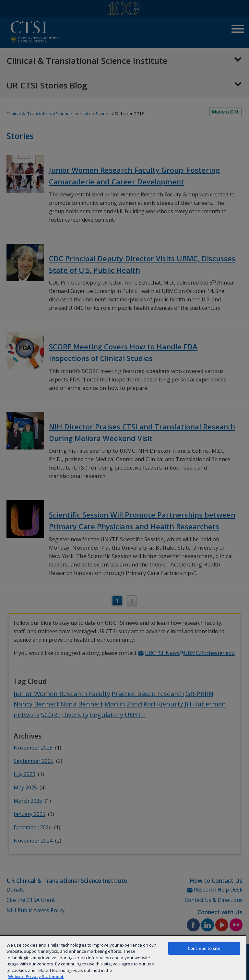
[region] (123, 957)
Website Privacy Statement (36, 976)
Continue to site (204, 948)
